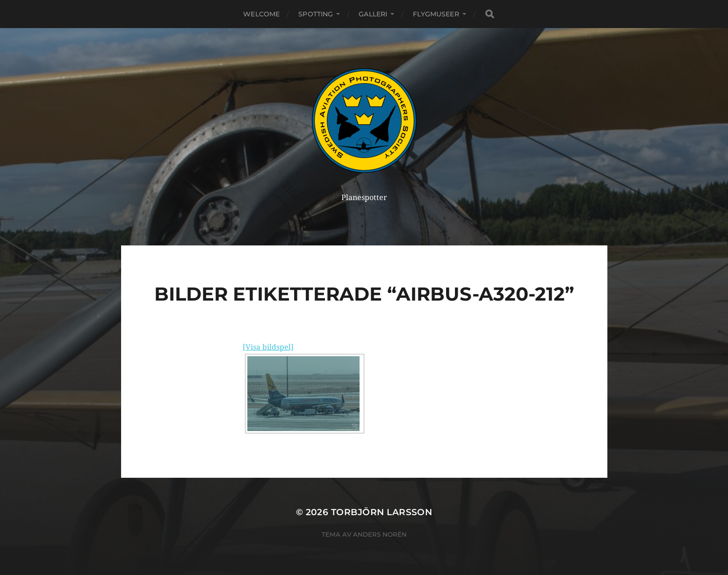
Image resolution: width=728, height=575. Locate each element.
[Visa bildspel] (268, 347)
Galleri (373, 14)
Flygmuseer (436, 14)
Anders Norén (380, 534)
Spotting (316, 14)
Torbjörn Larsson (382, 512)
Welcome (261, 14)
